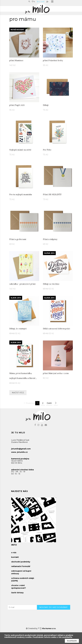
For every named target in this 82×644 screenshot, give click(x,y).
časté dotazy (17, 593)
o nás (14, 553)
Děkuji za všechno (51, 284)
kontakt (15, 557)
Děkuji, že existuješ (18, 329)
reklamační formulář (21, 566)
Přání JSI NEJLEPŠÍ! (52, 194)
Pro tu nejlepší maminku (21, 194)
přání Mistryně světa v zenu (56, 373)
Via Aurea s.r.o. (47, 628)
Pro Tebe (47, 150)
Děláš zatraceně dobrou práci (56, 329)
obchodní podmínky (21, 562)
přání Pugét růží (17, 105)
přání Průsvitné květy (53, 60)
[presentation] (56, 615)
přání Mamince (16, 60)
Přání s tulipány (50, 239)
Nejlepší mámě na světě (20, 150)
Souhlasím (72, 641)
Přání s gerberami (18, 239)
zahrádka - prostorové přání (22, 284)
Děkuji (46, 105)
